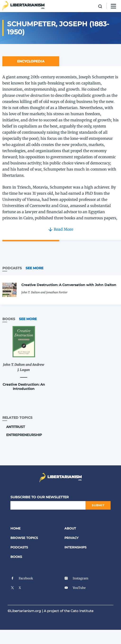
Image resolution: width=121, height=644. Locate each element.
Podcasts (19, 547)
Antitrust (16, 427)
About (70, 528)
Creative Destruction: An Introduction (24, 387)
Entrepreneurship (24, 435)
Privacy (72, 538)
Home (16, 528)
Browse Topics (24, 538)
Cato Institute (82, 611)
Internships (75, 547)
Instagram (76, 578)
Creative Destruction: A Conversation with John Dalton (69, 285)
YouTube (75, 588)
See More (34, 268)
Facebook (22, 578)
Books (16, 557)
